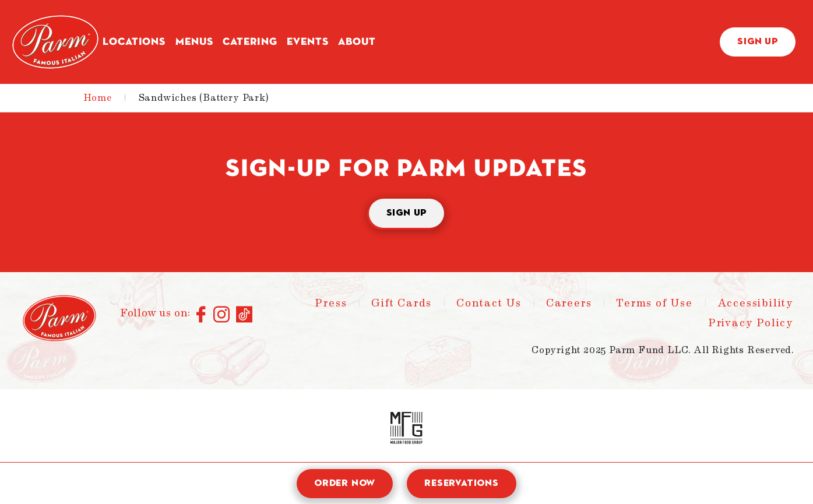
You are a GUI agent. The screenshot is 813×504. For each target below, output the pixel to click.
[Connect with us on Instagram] (222, 315)
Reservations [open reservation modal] (462, 484)
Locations (134, 42)
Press (331, 303)
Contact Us (489, 303)
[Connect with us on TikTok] (244, 315)
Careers (569, 303)
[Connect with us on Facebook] (202, 315)
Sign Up (758, 42)
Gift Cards (402, 303)
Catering (250, 42)
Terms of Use (654, 303)
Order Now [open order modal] (345, 484)
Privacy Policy (751, 323)
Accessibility (756, 303)
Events (307, 42)
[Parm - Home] (55, 42)
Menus (194, 42)
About (357, 42)
